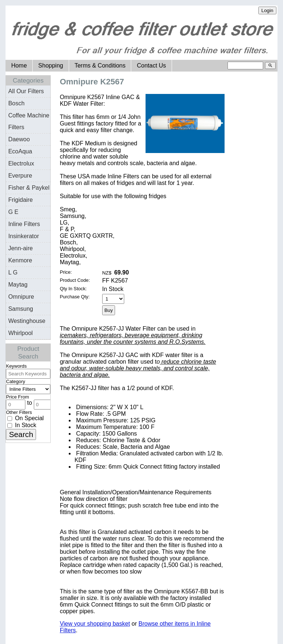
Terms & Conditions (100, 66)
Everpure (20, 176)
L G (13, 272)
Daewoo (19, 139)
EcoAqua (20, 151)
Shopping (51, 66)
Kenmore (20, 260)
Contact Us (151, 66)
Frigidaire (20, 200)
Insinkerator (24, 236)
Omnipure (21, 297)
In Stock (22, 425)
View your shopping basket (95, 624)
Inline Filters (24, 224)
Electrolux (21, 163)
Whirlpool (20, 333)
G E (13, 212)
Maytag (18, 285)
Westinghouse (27, 321)
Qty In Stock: (73, 289)
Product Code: (75, 280)
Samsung (21, 309)
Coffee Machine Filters (29, 121)
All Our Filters (26, 91)
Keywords (16, 366)
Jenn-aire (20, 248)
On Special (26, 418)
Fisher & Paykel (29, 188)
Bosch (16, 103)
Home (19, 66)
